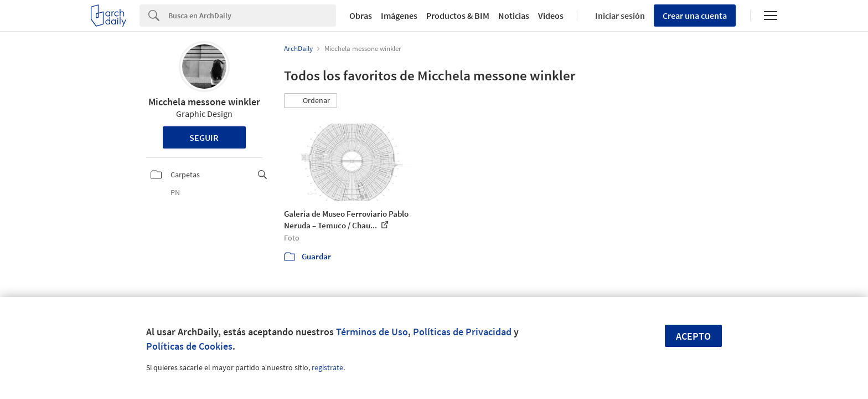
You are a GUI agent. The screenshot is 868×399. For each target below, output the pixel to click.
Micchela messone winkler (204, 102)
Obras (361, 16)
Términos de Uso (372, 332)
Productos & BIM (458, 16)
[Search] (252, 16)
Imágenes (399, 16)
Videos (551, 16)
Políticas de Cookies (189, 346)
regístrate (327, 367)
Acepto (693, 336)
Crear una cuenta (695, 16)
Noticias (514, 16)
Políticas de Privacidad (462, 332)
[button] (311, 101)
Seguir (204, 137)
